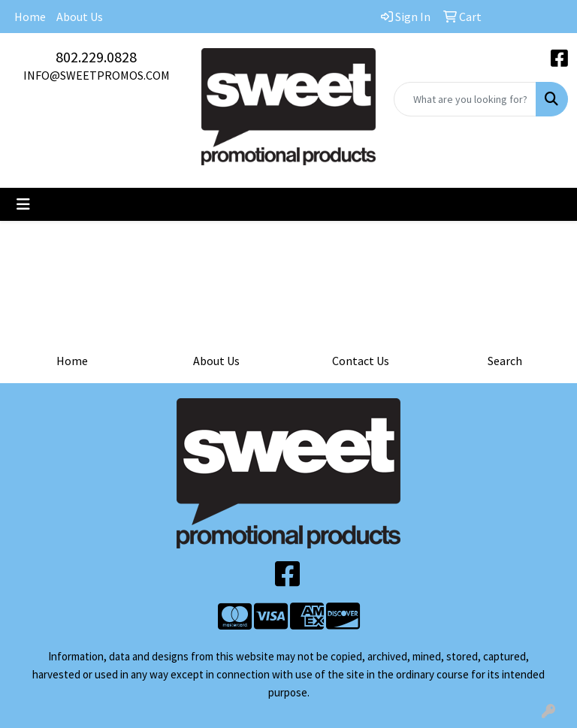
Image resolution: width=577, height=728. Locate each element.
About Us (80, 17)
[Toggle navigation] (23, 204)
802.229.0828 (96, 57)
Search (505, 361)
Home (30, 17)
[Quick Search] (465, 99)
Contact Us (361, 361)
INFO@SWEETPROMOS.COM (97, 75)
